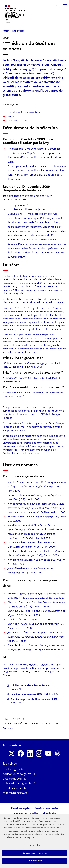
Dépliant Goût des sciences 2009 (29, 685)
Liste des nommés (17, 120)
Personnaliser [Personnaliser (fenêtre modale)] (34, 845)
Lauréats (12, 116)
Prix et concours (51, 723)
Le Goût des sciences (26, 723)
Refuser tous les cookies (35, 853)
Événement (9, 728)
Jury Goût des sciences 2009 (26, 694)
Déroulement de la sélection (23, 112)
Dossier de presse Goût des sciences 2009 (34, 699)
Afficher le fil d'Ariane (14, 31)
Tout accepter (35, 861)
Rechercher (56, 3)
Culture (7, 723)
